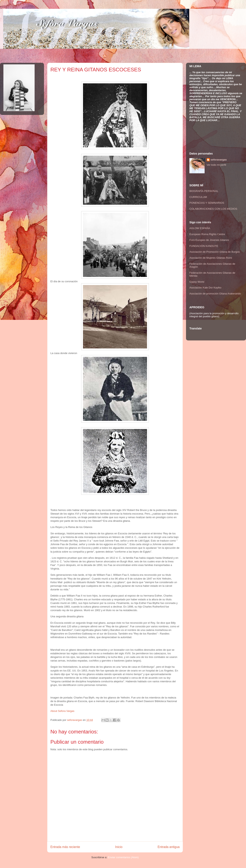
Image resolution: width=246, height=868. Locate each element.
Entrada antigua (169, 847)
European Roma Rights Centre (207, 234)
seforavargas (75, 720)
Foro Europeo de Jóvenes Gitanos (209, 240)
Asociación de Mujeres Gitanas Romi (211, 258)
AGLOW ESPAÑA (200, 228)
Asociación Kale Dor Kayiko (205, 288)
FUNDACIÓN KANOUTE (204, 246)
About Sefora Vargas (62, 711)
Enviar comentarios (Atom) (123, 857)
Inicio (119, 847)
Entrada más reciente (65, 847)
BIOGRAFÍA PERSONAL (204, 191)
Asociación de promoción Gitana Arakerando (215, 294)
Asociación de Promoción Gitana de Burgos (214, 252)
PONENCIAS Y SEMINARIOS (207, 203)
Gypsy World (197, 282)
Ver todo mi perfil (216, 165)
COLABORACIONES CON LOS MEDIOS (213, 209)
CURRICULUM (198, 197)
